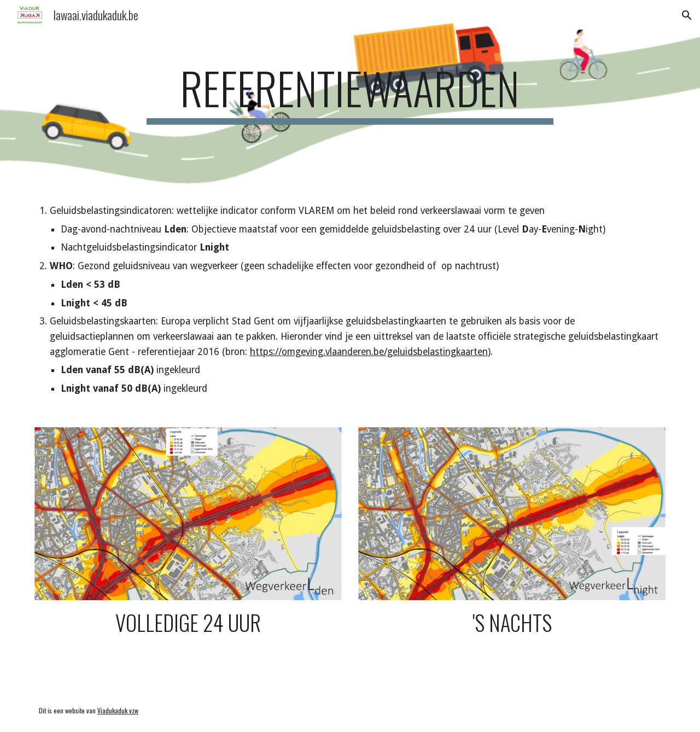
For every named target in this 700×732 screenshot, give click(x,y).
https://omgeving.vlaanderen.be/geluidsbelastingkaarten (369, 352)
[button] (687, 15)
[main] (350, 93)
